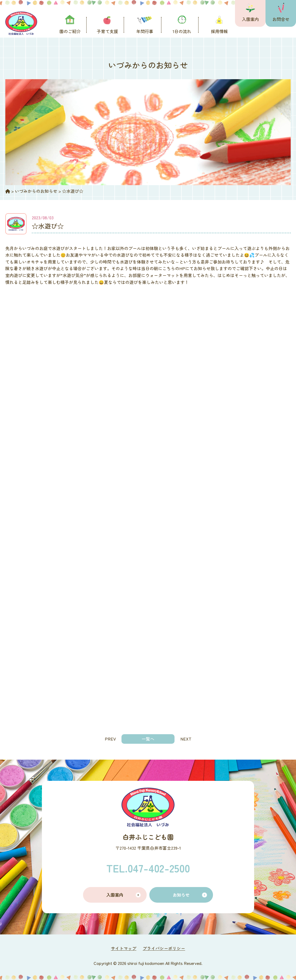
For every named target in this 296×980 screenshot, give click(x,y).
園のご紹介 (70, 31)
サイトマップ (124, 948)
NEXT (186, 739)
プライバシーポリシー (164, 948)
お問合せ (281, 19)
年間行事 (145, 31)
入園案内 (250, 19)
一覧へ (148, 739)
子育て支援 (107, 31)
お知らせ (181, 895)
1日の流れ (182, 31)
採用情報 (219, 31)
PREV (110, 739)
